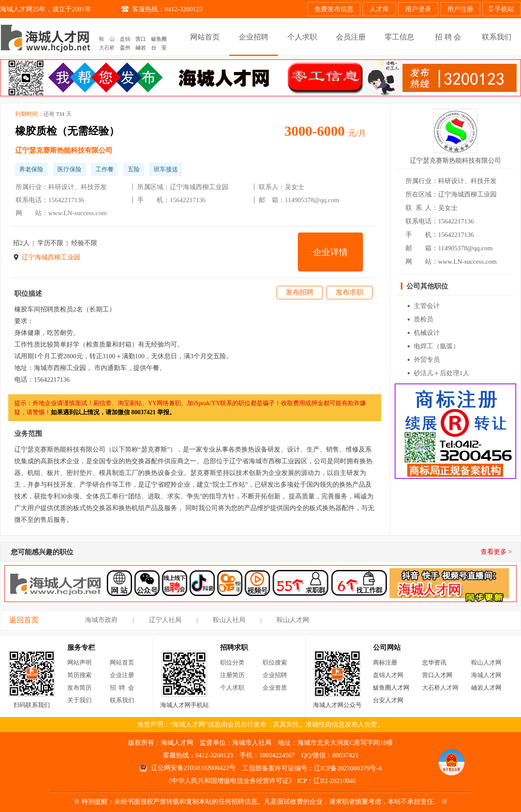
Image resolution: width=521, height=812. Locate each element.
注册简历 (232, 675)
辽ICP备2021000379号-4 (348, 768)
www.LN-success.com (77, 213)
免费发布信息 (334, 9)
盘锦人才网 (388, 675)
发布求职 (350, 292)
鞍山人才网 (293, 620)
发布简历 (79, 688)
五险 (134, 169)
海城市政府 (101, 620)
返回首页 (24, 620)
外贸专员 (427, 360)
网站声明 (79, 663)
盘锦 (125, 39)
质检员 (424, 319)
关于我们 (79, 700)
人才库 (379, 9)
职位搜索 (275, 663)
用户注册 (460, 9)
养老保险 (31, 169)
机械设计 (427, 333)
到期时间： (43, 114)
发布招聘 (300, 292)
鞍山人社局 (229, 620)
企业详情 (330, 252)
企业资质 (275, 688)
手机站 (502, 9)
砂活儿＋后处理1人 (442, 373)
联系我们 (122, 700)
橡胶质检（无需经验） (67, 131)
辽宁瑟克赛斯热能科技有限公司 (64, 150)
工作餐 (105, 169)
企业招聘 (275, 675)
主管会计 (427, 306)
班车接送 (166, 169)
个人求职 (232, 688)
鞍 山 (107, 39)
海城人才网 (486, 675)
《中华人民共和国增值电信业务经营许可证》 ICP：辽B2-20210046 (260, 781)
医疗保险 (69, 169)
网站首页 (122, 663)
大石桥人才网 (440, 688)
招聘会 (124, 688)
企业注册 (122, 675)
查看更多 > (496, 552)
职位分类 (232, 663)
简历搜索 (79, 675)
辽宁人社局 (165, 620)
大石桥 (107, 48)
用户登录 (418, 9)
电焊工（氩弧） (437, 346)
